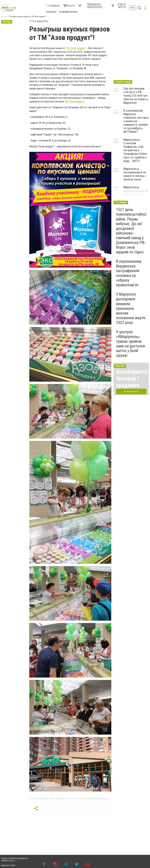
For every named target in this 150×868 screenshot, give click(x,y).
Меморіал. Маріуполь (90, 6)
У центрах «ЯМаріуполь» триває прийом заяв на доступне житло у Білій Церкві (131, 344)
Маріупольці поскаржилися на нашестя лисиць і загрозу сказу (135, 174)
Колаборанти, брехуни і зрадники (132, 378)
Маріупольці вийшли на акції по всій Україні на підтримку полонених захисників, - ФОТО (136, 196)
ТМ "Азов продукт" (76, 48)
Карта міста (119, 6)
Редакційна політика (68, 12)
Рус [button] (132, 8)
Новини (53, 6)
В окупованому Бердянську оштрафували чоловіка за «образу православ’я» (129, 273)
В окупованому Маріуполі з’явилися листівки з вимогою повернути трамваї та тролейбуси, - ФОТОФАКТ (136, 121)
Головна (4, 17)
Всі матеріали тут (131, 391)
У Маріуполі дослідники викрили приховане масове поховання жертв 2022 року (131, 308)
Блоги (69, 6)
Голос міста (51, 12)
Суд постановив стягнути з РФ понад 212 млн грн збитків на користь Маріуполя (136, 96)
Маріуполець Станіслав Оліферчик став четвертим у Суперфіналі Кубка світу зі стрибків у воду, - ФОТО (135, 150)
